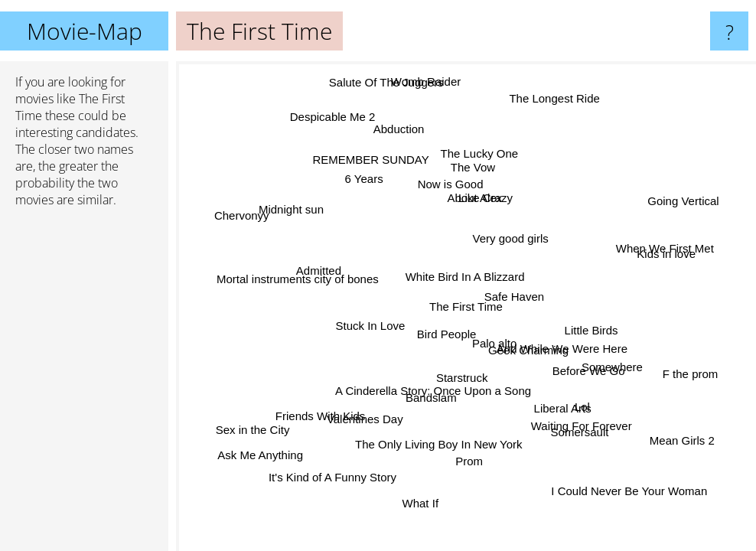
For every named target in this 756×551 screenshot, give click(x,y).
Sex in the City (253, 429)
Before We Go (590, 367)
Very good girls (509, 238)
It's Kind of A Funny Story (333, 476)
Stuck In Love (371, 326)
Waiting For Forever (580, 427)
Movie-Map (85, 31)
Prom (471, 462)
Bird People (445, 333)
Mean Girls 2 (683, 442)
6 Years (363, 179)
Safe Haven (515, 297)
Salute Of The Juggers (387, 82)
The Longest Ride (555, 99)
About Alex (474, 197)
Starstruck (462, 377)
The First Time (466, 306)
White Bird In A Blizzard (463, 277)
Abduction (399, 131)
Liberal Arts (564, 406)
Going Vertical (682, 202)
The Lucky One (481, 155)
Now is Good (449, 183)
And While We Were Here (562, 346)
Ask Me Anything (261, 456)
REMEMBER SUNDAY (371, 159)
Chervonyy (243, 216)
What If (420, 502)
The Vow (475, 169)
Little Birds (589, 326)
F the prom (689, 376)
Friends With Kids (321, 416)
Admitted (319, 271)
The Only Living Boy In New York (437, 443)
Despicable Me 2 (334, 115)
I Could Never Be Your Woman (627, 490)
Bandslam (433, 398)
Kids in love (668, 254)
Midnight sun (289, 213)
